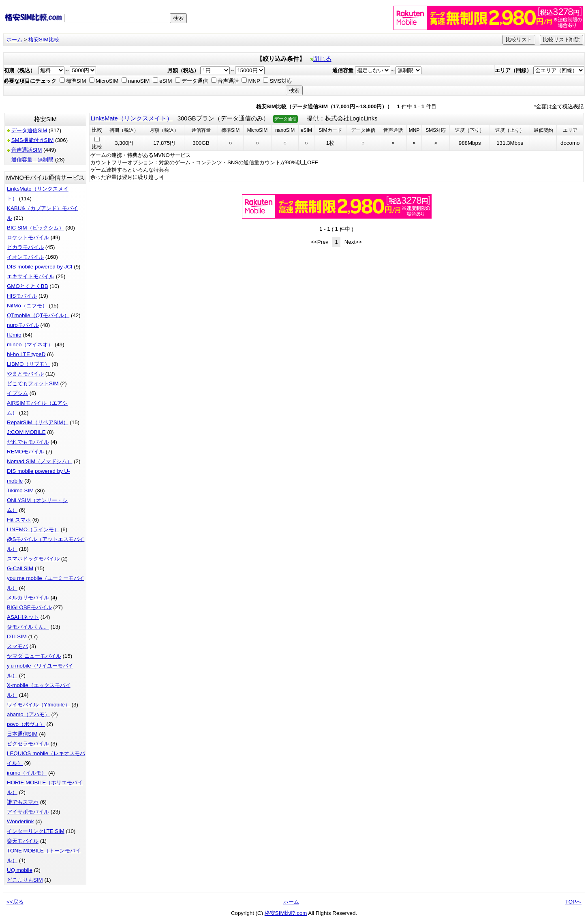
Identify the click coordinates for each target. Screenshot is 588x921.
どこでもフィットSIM (33, 383)
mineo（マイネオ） (30, 345)
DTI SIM (17, 637)
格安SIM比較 (44, 40)
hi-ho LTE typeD (26, 354)
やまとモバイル (25, 374)
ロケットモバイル (28, 237)
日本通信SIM (22, 734)
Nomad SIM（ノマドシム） (40, 461)
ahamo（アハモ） (28, 714)
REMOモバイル (26, 452)
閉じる (321, 59)
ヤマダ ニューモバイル (34, 656)
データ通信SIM (29, 130)
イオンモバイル (25, 257)
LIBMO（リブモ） (28, 364)
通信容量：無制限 (32, 160)
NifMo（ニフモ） (27, 306)
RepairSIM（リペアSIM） (38, 422)
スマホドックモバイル (33, 559)
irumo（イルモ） (27, 773)
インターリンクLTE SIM (36, 831)
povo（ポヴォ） (26, 724)
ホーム (14, 40)
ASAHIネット (23, 617)
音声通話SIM (27, 150)
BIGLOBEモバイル (29, 607)
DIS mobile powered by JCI (40, 267)
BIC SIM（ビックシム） (35, 228)
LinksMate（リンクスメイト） (132, 118)
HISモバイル (22, 296)
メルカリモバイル (28, 598)
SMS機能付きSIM (33, 140)
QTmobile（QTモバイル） (38, 315)
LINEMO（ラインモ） (33, 529)
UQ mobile (20, 870)
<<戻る (15, 902)
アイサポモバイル (28, 812)
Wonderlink (20, 821)
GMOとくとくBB (28, 286)
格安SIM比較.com (286, 913)
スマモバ (17, 646)
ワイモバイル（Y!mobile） (38, 705)
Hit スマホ (19, 520)
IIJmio (14, 335)
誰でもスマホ (23, 802)
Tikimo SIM (20, 491)
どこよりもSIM (25, 880)
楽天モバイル (23, 841)
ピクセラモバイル (28, 744)
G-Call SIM (20, 568)
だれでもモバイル (28, 442)
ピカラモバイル (25, 247)
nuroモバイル (23, 325)
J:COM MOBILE (26, 432)
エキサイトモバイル (31, 276)
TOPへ (573, 902)
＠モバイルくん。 (28, 627)
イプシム (17, 393)
